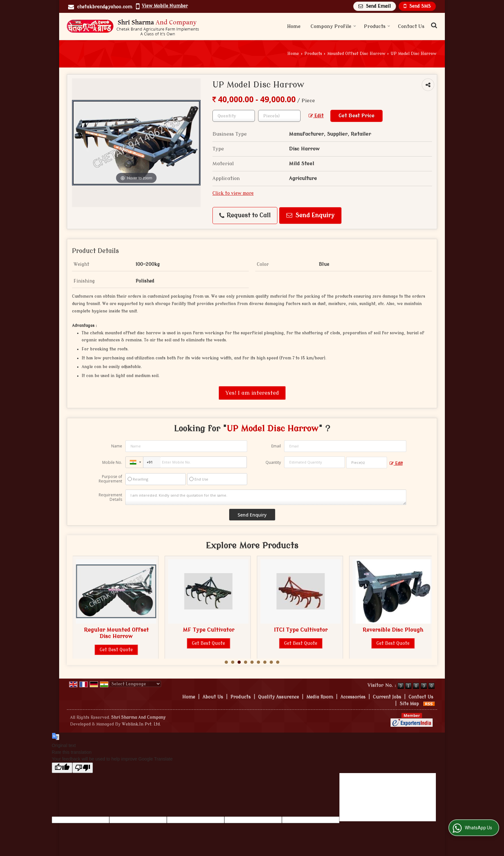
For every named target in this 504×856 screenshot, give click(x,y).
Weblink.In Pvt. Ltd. (141, 724)
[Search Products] (433, 26)
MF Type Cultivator (301, 630)
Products (377, 27)
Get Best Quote (116, 650)
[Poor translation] (83, 768)
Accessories (353, 697)
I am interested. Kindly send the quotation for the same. (266, 497)
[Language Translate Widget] (135, 684)
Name (117, 446)
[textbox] (279, 116)
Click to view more (233, 193)
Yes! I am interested (252, 393)
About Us (213, 697)
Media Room (320, 697)
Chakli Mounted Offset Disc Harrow (116, 633)
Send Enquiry (310, 216)
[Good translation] (62, 768)
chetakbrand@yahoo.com (105, 7)
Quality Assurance (279, 697)
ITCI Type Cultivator (393, 630)
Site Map (409, 704)
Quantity (273, 462)
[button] (165, 6)
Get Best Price (356, 116)
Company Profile (333, 27)
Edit (316, 116)
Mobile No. (112, 462)
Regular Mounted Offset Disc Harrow (209, 633)
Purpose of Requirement (110, 479)
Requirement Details (110, 497)
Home (294, 27)
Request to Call (245, 216)
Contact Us (411, 27)
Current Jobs (387, 697)
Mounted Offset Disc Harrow (356, 54)
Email (276, 446)
